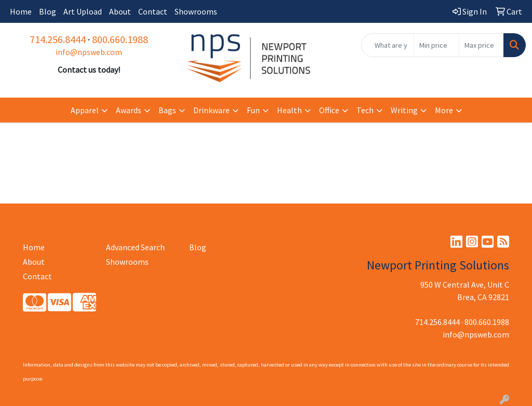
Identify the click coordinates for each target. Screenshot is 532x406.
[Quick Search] (388, 45)
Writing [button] (404, 110)
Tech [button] (365, 110)
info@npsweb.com (89, 52)
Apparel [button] (85, 110)
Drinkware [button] (211, 110)
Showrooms (196, 11)
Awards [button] (129, 110)
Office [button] (329, 110)
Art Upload (83, 11)
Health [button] (289, 110)
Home (21, 11)
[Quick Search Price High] (481, 45)
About (120, 11)
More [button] (444, 110)
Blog (48, 11)
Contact (153, 11)
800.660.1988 (120, 39)
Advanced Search (135, 247)
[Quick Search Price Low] (436, 45)
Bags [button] (167, 110)
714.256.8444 (58, 39)
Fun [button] (253, 110)
